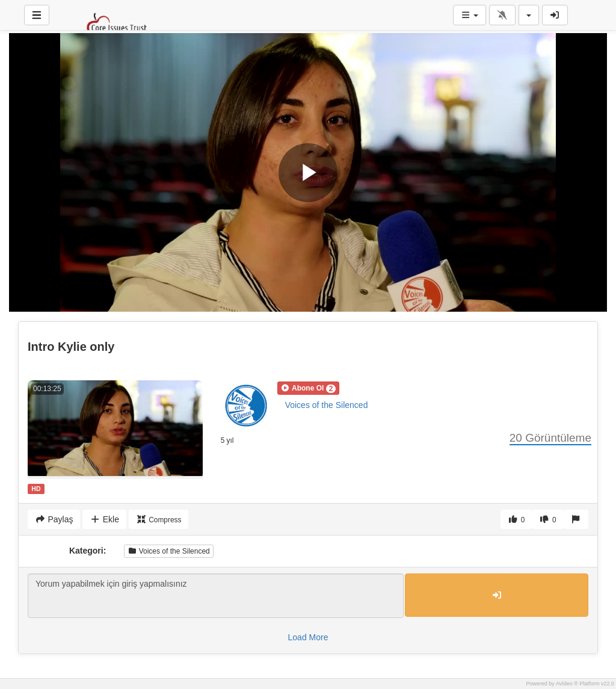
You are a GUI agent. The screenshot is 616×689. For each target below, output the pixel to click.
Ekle (104, 519)
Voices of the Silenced (327, 405)
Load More (308, 637)
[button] (309, 388)
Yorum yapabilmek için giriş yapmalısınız (216, 596)
